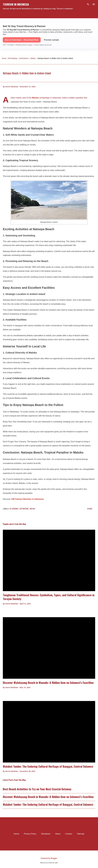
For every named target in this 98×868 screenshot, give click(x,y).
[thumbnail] (49, 560)
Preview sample (51, 40)
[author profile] (12, 87)
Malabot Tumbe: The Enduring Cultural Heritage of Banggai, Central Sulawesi (48, 766)
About (58, 834)
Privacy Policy (30, 834)
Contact (69, 834)
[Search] (88, 4)
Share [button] (90, 509)
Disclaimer (46, 834)
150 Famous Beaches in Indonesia (27, 499)
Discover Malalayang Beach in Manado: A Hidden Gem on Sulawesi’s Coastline (48, 682)
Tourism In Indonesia (16, 4)
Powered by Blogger (49, 858)
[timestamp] (28, 87)
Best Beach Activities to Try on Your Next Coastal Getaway (37, 789)
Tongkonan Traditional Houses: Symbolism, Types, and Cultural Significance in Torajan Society (49, 597)
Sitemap (81, 834)
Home (16, 834)
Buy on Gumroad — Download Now (22, 40)
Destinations (24, 509)
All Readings (14, 509)
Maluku (35, 98)
